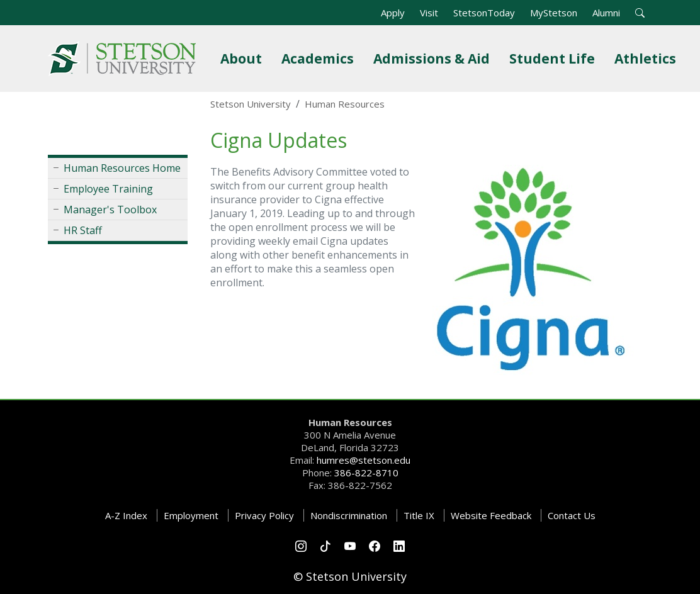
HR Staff (83, 230)
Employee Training (108, 189)
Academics (320, 58)
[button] (640, 13)
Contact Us (572, 515)
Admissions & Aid (434, 58)
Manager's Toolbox (110, 210)
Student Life (555, 58)
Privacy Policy (264, 515)
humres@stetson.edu (364, 460)
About (244, 58)
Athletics (648, 58)
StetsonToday (484, 13)
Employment (191, 515)
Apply (393, 13)
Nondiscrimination (349, 515)
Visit (429, 13)
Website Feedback (491, 515)
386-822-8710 (366, 473)
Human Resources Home (122, 168)
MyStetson (554, 13)
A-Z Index (126, 515)
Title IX (419, 515)
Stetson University (251, 104)
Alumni (606, 13)
